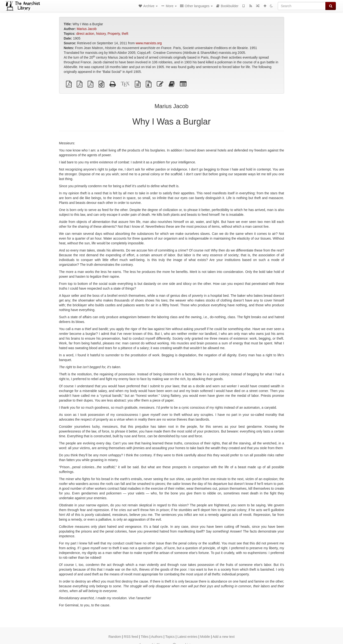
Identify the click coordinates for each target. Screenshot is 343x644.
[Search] (302, 6)
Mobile (205, 637)
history (101, 34)
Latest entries (187, 637)
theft (125, 34)
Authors (157, 637)
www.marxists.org (149, 43)
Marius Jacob (87, 29)
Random (115, 637)
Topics (170, 637)
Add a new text (224, 637)
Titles (145, 637)
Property (114, 34)
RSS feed (131, 637)
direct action (85, 34)
